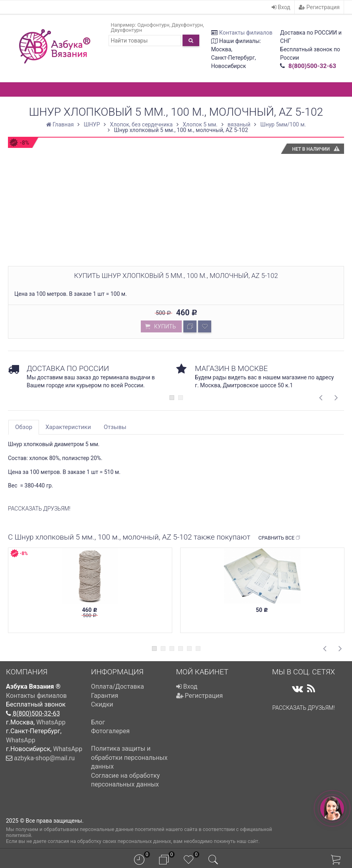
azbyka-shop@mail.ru (44, 758)
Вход (281, 7)
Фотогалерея (110, 731)
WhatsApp (51, 722)
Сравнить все (279, 538)
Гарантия (105, 696)
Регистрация (319, 7)
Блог (98, 722)
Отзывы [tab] (115, 427)
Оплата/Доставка (118, 686)
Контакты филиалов (246, 33)
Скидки (102, 704)
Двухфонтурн (188, 25)
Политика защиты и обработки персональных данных (129, 757)
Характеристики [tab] (68, 427)
